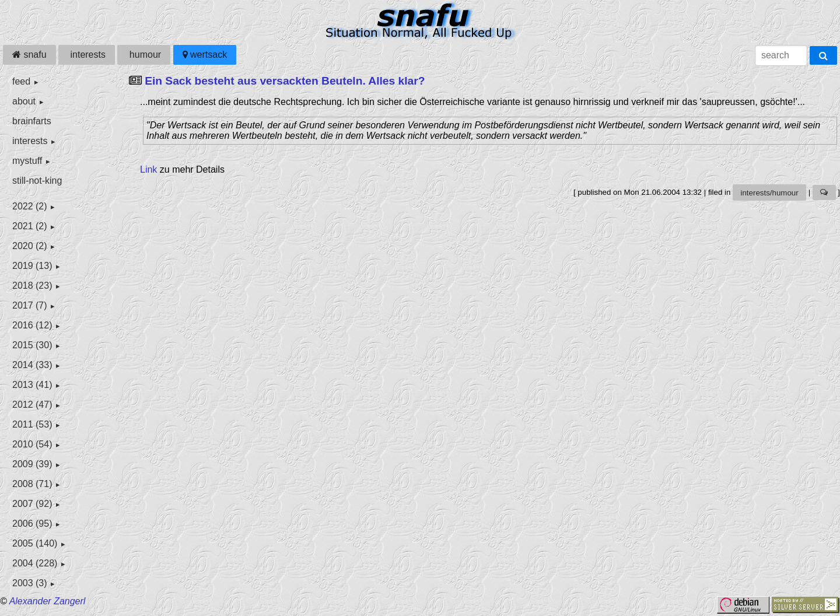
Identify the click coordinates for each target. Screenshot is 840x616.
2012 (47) (32, 405)
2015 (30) (32, 345)
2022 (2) (30, 206)
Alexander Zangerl (48, 601)
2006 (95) (32, 524)
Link (148, 169)
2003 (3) (30, 583)
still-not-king (37, 181)
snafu (29, 55)
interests (87, 55)
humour (144, 55)
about (24, 101)
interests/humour (769, 193)
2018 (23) (32, 286)
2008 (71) (32, 484)
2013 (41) (32, 385)
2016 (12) (32, 325)
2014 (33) (32, 365)
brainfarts (32, 121)
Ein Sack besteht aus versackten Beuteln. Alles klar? (285, 81)
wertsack (205, 55)
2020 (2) (30, 246)
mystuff (27, 161)
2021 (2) (30, 226)
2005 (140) (35, 543)
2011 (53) (32, 424)
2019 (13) (32, 266)
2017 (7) (30, 305)
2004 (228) (35, 563)
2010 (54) (32, 444)
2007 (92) (32, 504)
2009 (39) (32, 464)
